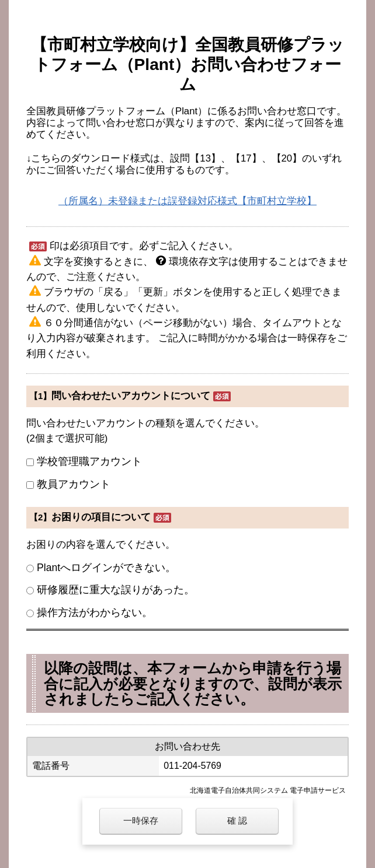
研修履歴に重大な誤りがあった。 (116, 590)
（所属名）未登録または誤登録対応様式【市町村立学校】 (187, 201)
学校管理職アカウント (89, 461)
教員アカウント (74, 484)
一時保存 (141, 820)
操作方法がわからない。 (95, 612)
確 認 (237, 820)
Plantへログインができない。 (106, 568)
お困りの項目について (101, 517)
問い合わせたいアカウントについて (131, 396)
